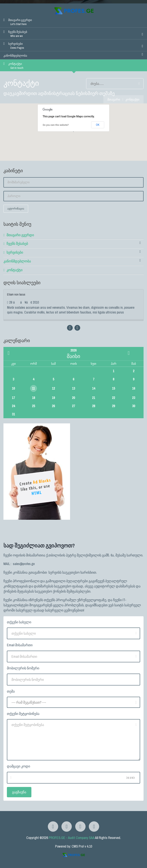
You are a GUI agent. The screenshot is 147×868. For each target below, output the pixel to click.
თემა (11, 691)
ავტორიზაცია (16, 209)
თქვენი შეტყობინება (23, 714)
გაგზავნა (19, 792)
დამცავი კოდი (18, 766)
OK (98, 125)
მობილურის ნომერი (23, 668)
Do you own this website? (56, 125)
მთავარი (114, 99)
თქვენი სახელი (19, 622)
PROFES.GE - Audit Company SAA (72, 838)
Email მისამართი (20, 645)
